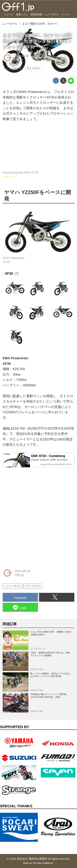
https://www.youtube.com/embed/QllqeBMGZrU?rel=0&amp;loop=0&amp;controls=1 (38, 149)
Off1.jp (19, 59)
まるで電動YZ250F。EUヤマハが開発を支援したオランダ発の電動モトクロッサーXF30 (37, 41)
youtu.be (8, 176)
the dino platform (43, 863)
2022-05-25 (22, 56)
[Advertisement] (29, 493)
